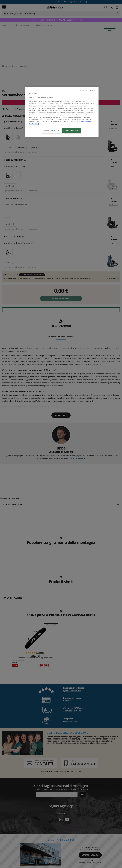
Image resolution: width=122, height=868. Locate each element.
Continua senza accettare (88, 90)
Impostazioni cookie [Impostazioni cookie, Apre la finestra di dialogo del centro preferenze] (51, 131)
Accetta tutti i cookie (72, 131)
